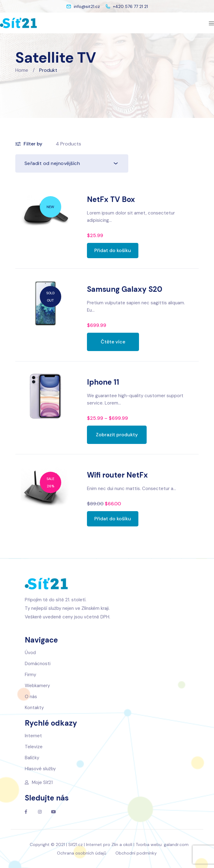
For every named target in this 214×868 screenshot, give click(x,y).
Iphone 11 (103, 382)
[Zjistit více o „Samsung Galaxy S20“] (113, 342)
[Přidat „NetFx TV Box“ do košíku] (113, 251)
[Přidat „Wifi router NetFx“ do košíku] (113, 519)
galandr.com (176, 844)
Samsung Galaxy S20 (125, 289)
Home (22, 70)
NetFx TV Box (111, 199)
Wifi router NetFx (117, 475)
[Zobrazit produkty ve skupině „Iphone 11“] (117, 435)
